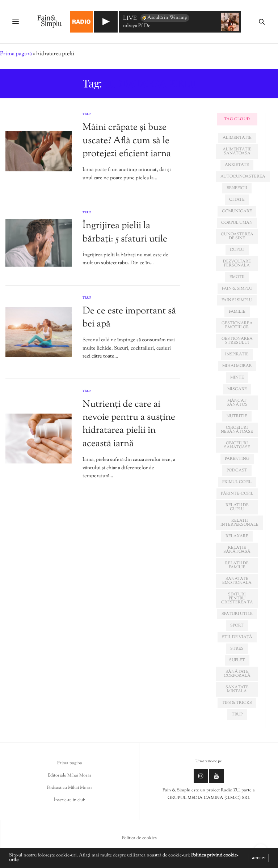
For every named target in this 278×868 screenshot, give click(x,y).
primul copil (237, 482)
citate (237, 200)
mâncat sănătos (237, 403)
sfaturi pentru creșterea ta (237, 598)
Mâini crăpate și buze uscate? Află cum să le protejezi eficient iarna (127, 141)
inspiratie (237, 354)
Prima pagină (16, 54)
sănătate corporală (237, 674)
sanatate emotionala (237, 581)
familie (237, 312)
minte (237, 377)
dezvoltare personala (237, 263)
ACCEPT (259, 858)
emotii (237, 277)
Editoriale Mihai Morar (70, 775)
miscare (237, 389)
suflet (237, 660)
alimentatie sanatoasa (237, 151)
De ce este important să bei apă (129, 318)
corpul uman (237, 223)
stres (237, 649)
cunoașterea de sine (237, 236)
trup (237, 714)
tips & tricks (237, 703)
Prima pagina (70, 763)
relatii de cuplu (237, 507)
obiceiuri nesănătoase (237, 430)
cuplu (237, 250)
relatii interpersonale (239, 523)
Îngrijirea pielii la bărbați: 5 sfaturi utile (125, 232)
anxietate (237, 165)
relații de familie (237, 565)
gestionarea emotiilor (237, 325)
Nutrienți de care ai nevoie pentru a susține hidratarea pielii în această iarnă (129, 424)
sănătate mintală (237, 689)
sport (237, 625)
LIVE (130, 19)
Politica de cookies (139, 838)
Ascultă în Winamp (164, 18)
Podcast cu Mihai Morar (70, 788)
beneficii (237, 188)
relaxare (237, 536)
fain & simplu (237, 288)
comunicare (237, 211)
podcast (237, 470)
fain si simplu (237, 300)
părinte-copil (237, 493)
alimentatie (237, 138)
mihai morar (237, 366)
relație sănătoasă (237, 550)
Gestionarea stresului (237, 341)
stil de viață (237, 637)
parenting (237, 459)
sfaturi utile (237, 614)
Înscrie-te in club (70, 800)
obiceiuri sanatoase (237, 445)
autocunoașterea (243, 176)
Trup (87, 114)
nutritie (237, 416)
